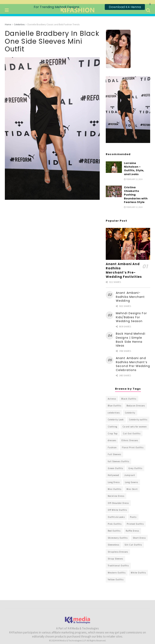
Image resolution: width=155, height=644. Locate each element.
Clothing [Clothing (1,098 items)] (113, 423)
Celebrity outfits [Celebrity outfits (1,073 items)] (138, 416)
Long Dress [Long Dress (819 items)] (114, 478)
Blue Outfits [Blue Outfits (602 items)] (115, 402)
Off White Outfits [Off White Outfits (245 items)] (117, 506)
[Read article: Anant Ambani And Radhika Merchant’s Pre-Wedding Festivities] (128, 240)
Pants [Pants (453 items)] (133, 513)
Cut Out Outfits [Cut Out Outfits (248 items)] (132, 429)
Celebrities (19, 20)
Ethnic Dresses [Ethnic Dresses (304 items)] (130, 437)
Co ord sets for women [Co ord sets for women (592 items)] (135, 423)
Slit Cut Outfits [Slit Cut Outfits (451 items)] (133, 541)
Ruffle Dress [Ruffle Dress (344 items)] (132, 527)
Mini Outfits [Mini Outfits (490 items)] (115, 485)
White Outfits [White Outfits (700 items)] (138, 569)
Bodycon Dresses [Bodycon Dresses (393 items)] (136, 402)
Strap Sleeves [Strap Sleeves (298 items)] (115, 555)
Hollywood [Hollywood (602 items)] (113, 471)
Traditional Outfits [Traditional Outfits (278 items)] (118, 562)
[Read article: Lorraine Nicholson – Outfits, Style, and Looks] (114, 163)
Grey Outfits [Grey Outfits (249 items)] (135, 464)
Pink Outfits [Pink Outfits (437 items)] (115, 520)
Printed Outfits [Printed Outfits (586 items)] (135, 520)
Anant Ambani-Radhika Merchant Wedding (130, 293)
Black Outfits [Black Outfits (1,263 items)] (129, 395)
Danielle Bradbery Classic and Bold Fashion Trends (53, 20)
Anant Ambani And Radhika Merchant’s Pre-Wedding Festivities (124, 266)
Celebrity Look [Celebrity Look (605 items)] (116, 416)
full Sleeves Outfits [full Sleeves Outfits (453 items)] (118, 457)
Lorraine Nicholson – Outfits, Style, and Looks (134, 165)
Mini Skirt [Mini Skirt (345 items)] (132, 485)
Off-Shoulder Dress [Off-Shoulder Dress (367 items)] (118, 499)
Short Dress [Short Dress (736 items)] (139, 534)
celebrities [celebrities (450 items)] (114, 409)
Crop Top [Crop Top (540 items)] (113, 429)
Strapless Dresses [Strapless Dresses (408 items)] (118, 548)
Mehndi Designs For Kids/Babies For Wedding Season (131, 313)
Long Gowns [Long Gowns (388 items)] (131, 478)
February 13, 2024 (133, 175)
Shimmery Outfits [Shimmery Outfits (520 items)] (118, 534)
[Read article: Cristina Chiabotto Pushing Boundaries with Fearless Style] (114, 188)
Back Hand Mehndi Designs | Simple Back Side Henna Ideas (131, 336)
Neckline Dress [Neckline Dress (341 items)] (116, 492)
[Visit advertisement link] (128, 106)
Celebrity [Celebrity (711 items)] (130, 409)
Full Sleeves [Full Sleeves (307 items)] (114, 450)
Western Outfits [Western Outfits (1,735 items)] (117, 569)
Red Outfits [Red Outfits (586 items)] (114, 527)
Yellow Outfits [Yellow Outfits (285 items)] (116, 576)
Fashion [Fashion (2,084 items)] (112, 443)
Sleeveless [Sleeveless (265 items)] (114, 541)
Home (8, 20)
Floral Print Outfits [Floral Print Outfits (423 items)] (133, 443)
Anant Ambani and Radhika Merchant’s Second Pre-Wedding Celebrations (133, 360)
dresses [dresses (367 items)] (112, 437)
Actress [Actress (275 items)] (112, 395)
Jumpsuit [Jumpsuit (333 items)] (130, 471)
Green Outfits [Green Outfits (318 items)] (115, 464)
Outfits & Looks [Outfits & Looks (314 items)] (116, 513)
